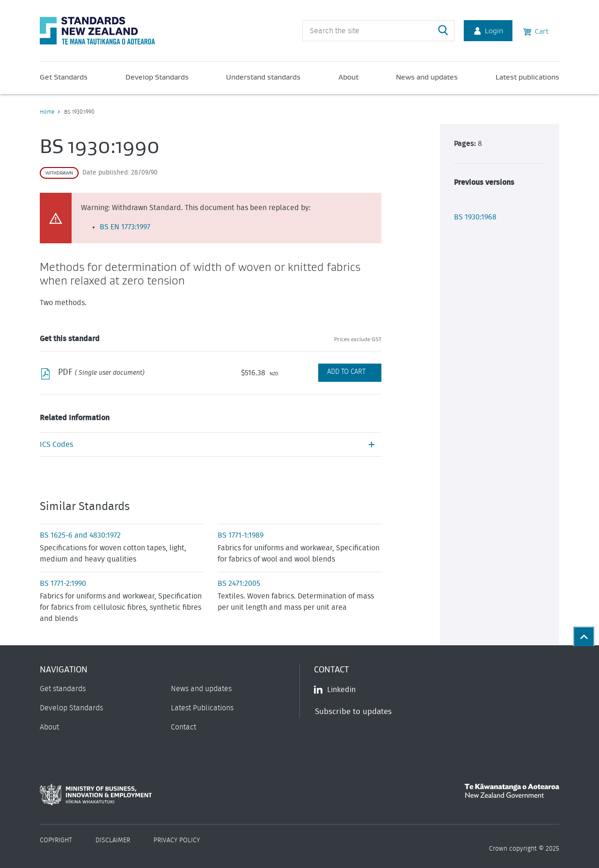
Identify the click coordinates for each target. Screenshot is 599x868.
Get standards (63, 689)
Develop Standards (157, 77)
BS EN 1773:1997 (125, 227)
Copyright (56, 840)
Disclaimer (113, 840)
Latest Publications (202, 708)
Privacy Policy (177, 840)
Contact (183, 727)
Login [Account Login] (488, 30)
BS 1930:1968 (475, 217)
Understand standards (263, 77)
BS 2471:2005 (239, 584)
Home (47, 112)
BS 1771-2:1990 (63, 584)
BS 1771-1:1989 (241, 535)
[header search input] (378, 31)
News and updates (427, 77)
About (348, 77)
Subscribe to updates (353, 711)
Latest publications (527, 77)
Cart (536, 30)
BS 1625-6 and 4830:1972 (80, 535)
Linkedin (335, 690)
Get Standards (64, 77)
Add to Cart (346, 372)
